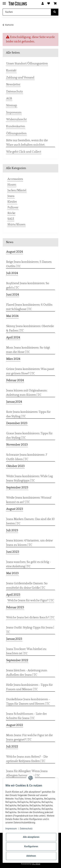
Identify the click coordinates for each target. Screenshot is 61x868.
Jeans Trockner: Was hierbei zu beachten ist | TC (26, 651)
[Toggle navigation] (4, 2)
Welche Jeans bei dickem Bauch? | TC (30, 618)
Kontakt (11, 71)
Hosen (12, 185)
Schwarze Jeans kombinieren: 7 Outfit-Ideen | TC (27, 457)
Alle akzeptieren (31, 837)
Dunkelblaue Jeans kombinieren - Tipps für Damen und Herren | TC (28, 702)
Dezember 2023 (17, 423)
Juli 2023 (12, 531)
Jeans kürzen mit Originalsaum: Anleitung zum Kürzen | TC (27, 393)
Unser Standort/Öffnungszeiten (27, 64)
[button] (43, 4)
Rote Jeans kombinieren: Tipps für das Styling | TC (28, 414)
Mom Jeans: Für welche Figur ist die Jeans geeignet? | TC (29, 738)
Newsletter (13, 85)
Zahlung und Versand (20, 78)
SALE (11, 219)
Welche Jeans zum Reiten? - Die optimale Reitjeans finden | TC (27, 759)
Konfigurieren (31, 846)
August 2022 (15, 725)
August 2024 (14, 252)
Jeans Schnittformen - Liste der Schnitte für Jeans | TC (27, 716)
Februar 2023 (15, 608)
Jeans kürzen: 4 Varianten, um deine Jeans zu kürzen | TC (29, 543)
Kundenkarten (16, 127)
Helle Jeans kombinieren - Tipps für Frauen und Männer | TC (29, 687)
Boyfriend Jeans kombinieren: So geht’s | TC (28, 286)
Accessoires (15, 179)
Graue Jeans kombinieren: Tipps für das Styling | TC (29, 436)
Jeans (11, 196)
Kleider (12, 202)
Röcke (11, 213)
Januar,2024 (14, 402)
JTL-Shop (36, 864)
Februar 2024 (15, 380)
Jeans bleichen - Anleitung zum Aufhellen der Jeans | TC (27, 673)
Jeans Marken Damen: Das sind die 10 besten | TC (30, 521)
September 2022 (17, 660)
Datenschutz (14, 92)
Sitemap (12, 106)
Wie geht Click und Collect (24, 152)
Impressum (14, 113)
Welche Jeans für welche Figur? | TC (31, 601)
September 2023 (17, 488)
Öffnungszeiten (16, 133)
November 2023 (17, 445)
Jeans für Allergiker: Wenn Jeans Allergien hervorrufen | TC (27, 773)
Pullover (13, 208)
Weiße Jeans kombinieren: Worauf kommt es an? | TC (29, 500)
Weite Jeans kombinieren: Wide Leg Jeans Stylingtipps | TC (29, 478)
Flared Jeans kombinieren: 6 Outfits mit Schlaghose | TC (29, 307)
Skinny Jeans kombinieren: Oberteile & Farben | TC (30, 328)
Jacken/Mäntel (17, 190)
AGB (9, 99)
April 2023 (13, 595)
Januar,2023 (14, 639)
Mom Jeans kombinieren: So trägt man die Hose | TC (28, 350)
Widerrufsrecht (16, 120)
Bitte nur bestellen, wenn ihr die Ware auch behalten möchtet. (27, 143)
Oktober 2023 (15, 466)
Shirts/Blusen (16, 225)
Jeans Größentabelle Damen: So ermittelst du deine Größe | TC (27, 586)
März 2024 (13, 359)
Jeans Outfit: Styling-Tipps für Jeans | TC (30, 630)
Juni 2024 (13, 295)
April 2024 (13, 338)
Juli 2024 (12, 273)
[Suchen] (27, 12)
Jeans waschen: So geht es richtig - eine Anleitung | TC (29, 564)
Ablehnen (31, 856)
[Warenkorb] (55, 4)
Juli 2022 (12, 747)
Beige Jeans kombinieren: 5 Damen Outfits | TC (29, 264)
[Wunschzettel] (49, 4)
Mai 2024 (12, 316)
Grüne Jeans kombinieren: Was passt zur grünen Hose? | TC (30, 371)
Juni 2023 (13, 552)
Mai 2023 (12, 573)
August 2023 (15, 509)
